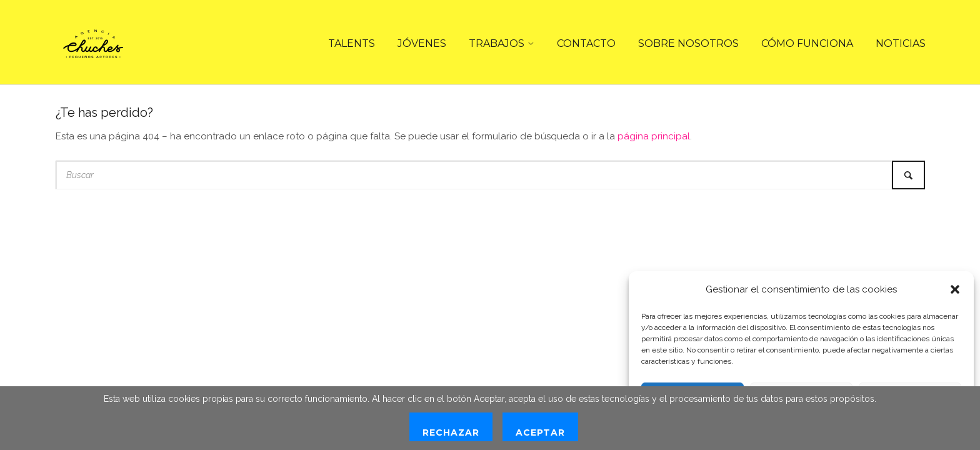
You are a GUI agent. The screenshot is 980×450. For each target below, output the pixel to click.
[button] (955, 289)
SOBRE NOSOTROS (688, 43)
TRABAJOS (497, 43)
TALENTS (352, 43)
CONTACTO (586, 43)
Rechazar (451, 432)
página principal (654, 136)
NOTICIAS (901, 43)
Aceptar (540, 432)
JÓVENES (422, 43)
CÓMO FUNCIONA (807, 43)
